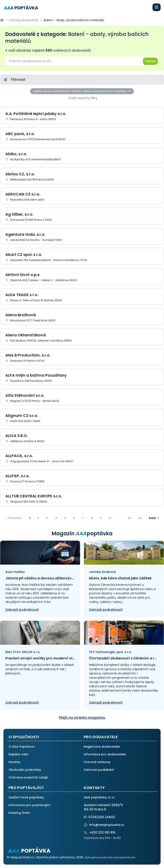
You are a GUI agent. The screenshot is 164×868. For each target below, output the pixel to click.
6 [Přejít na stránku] (74, 518)
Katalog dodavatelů (24, 20)
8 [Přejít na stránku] (92, 518)
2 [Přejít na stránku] (38, 518)
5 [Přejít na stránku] (65, 518)
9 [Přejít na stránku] (101, 518)
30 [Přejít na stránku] (140, 518)
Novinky (15, 762)
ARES (110, 817)
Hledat (150, 61)
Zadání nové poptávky (26, 797)
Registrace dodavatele (102, 747)
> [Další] (154, 518)
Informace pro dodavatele (105, 754)
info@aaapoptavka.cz (104, 825)
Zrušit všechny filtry (83, 98)
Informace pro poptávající (30, 805)
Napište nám (18, 754)
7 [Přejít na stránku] (83, 518)
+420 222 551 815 (100, 832)
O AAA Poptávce (21, 747)
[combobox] (74, 61)
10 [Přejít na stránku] (110, 518)
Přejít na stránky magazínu (82, 718)
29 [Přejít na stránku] (129, 518)
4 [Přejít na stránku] (56, 518)
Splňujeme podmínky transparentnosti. (110, 857)
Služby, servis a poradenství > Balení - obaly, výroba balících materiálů (82, 91)
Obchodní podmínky (25, 770)
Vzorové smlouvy (97, 762)
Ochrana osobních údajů (28, 777)
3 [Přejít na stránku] (47, 518)
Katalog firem (19, 813)
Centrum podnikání (99, 770)
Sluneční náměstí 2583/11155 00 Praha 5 (103, 807)
